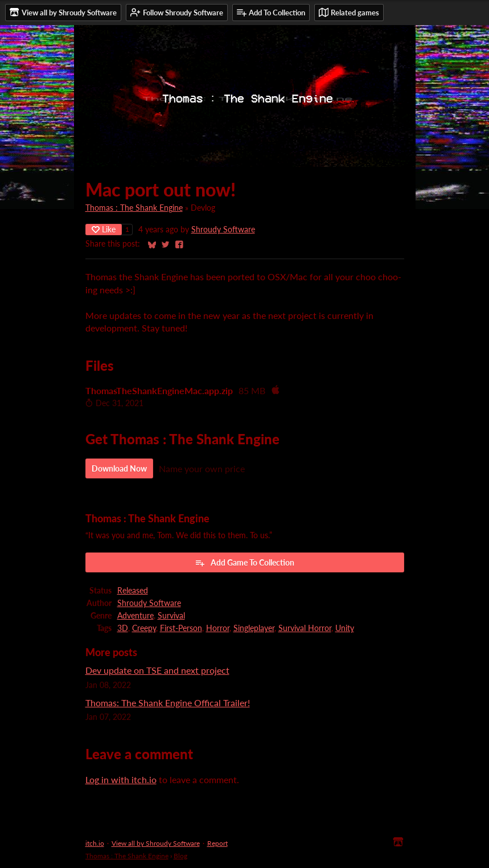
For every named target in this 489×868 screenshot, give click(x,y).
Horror (218, 628)
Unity (345, 628)
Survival (171, 616)
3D (123, 628)
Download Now (119, 468)
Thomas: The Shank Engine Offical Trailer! (168, 703)
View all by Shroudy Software (156, 843)
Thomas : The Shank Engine (134, 208)
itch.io (95, 843)
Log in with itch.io (121, 779)
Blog (180, 856)
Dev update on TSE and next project (157, 670)
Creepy (144, 628)
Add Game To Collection (244, 563)
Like (104, 229)
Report (217, 843)
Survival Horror (305, 628)
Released (133, 591)
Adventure (135, 616)
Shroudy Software (223, 230)
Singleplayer (254, 628)
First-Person (181, 628)
